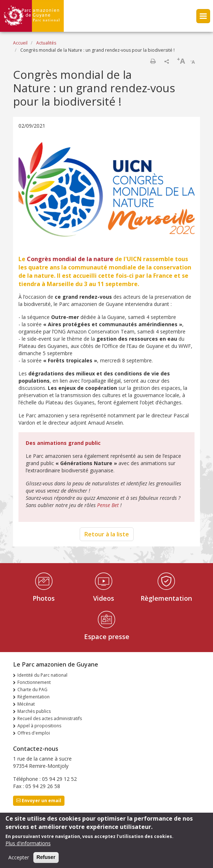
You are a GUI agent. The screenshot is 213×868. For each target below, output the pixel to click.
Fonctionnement (34, 682)
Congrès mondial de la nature (70, 259)
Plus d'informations (28, 847)
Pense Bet (108, 505)
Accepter (19, 861)
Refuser (46, 861)
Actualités (46, 43)
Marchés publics (34, 711)
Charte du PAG (32, 690)
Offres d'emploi (34, 733)
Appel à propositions (39, 726)
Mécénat (26, 704)
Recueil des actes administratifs (50, 718)
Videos (104, 598)
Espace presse (107, 637)
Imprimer (153, 61)
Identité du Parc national (42, 675)
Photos (44, 598)
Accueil (20, 43)
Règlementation (166, 598)
